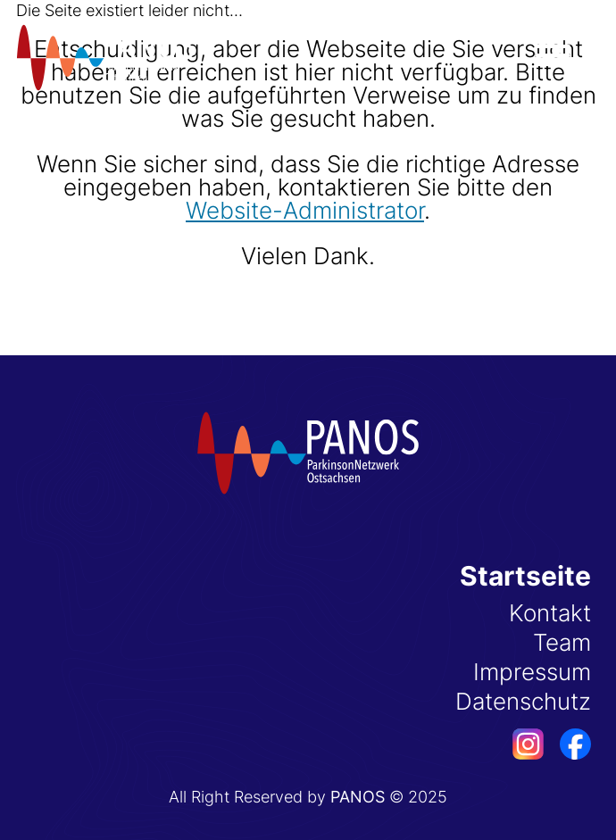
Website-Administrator (305, 210)
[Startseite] (105, 58)
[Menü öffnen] (553, 55)
